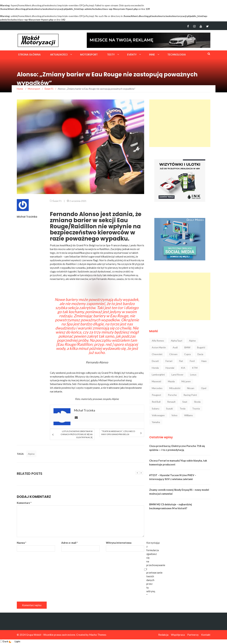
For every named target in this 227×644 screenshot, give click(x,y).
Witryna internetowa (119, 543)
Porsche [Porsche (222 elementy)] (172, 395)
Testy (111, 55)
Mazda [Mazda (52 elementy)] (171, 381)
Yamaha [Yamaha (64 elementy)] (156, 422)
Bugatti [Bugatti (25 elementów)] (201, 347)
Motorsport (89, 55)
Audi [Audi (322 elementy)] (175, 347)
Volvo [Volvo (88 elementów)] (174, 415)
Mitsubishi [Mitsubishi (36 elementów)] (175, 388)
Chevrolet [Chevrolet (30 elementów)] (157, 354)
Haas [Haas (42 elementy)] (204, 361)
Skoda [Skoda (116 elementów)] (197, 402)
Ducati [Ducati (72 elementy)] (155, 361)
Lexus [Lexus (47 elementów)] (193, 375)
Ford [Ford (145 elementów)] (192, 361)
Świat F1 (57, 201)
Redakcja (163, 635)
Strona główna (29, 55)
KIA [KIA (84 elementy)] (183, 368)
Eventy (132, 55)
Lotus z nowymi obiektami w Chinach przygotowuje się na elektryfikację (77, 434)
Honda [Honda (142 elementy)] (155, 368)
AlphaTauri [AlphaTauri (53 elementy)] (176, 341)
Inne (152, 55)
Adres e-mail (70, 543)
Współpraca (178, 635)
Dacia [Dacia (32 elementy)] (200, 354)
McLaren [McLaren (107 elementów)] (186, 381)
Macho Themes (98, 635)
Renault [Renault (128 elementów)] (171, 402)
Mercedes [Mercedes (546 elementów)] (157, 388)
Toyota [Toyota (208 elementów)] (196, 408)
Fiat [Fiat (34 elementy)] (181, 361)
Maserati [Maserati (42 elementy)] (156, 381)
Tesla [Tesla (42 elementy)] (183, 408)
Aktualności (59, 55)
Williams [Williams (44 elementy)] (189, 415)
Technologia (177, 55)
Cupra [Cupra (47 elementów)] (187, 354)
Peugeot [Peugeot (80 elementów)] (156, 395)
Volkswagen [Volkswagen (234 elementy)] (158, 415)
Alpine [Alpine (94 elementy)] (192, 341)
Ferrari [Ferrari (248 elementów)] (169, 361)
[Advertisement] (180, 123)
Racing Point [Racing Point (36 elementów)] (190, 395)
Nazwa (22, 543)
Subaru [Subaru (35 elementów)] (156, 408)
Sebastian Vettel (79, 256)
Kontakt (206, 635)
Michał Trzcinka (27, 217)
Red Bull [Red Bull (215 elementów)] (156, 402)
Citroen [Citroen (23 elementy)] (173, 354)
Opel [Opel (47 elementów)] (204, 388)
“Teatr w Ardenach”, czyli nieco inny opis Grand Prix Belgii (118, 433)
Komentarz (24, 503)
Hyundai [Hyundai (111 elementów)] (170, 368)
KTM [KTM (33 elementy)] (195, 368)
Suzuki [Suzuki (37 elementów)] (169, 408)
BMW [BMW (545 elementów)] (187, 347)
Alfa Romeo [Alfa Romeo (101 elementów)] (158, 341)
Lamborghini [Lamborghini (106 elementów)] (158, 375)
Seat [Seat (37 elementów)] (185, 402)
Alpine (115, 399)
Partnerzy (193, 635)
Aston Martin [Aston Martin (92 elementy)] (159, 347)
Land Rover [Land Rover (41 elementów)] (177, 375)
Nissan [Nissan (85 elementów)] (191, 388)
